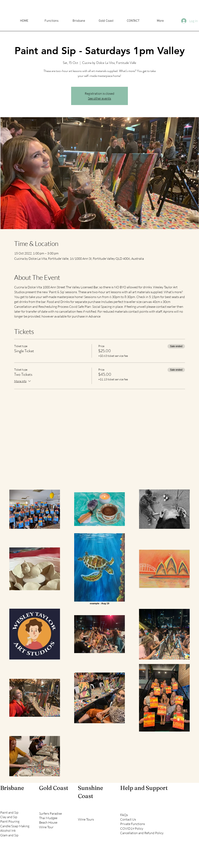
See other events (99, 98)
